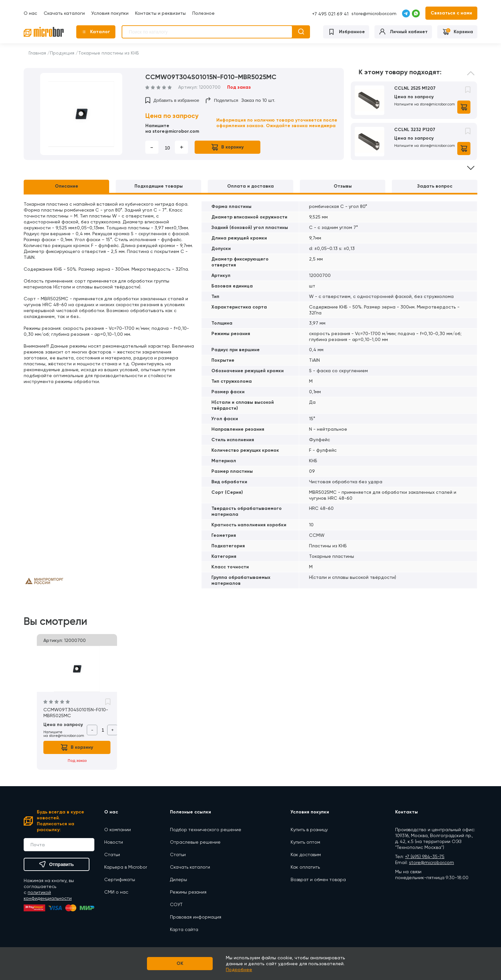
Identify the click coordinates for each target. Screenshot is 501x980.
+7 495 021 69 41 (330, 14)
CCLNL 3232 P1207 (415, 130)
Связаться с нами (451, 13)
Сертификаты (120, 879)
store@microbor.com (374, 13)
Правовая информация (196, 917)
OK (180, 963)
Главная (37, 53)
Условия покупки (110, 13)
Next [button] (471, 163)
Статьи (112, 855)
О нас (30, 13)
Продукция (62, 53)
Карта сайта (184, 929)
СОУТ (176, 904)
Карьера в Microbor (126, 867)
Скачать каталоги (64, 13)
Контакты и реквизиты (160, 13)
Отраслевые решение (195, 842)
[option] (81, 114)
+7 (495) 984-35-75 (425, 856)
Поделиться (222, 100)
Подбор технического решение (206, 830)
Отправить (56, 864)
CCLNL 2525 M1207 (415, 88)
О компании (118, 830)
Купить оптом (305, 842)
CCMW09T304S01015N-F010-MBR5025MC (76, 713)
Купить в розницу (309, 830)
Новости (114, 842)
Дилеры (179, 879)
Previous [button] (471, 78)
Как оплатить (305, 867)
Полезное (203, 13)
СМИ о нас (116, 892)
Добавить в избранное (172, 100)
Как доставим (306, 855)
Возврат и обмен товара (318, 879)
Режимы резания (188, 892)
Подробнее (239, 969)
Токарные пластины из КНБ (109, 53)
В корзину (227, 147)
